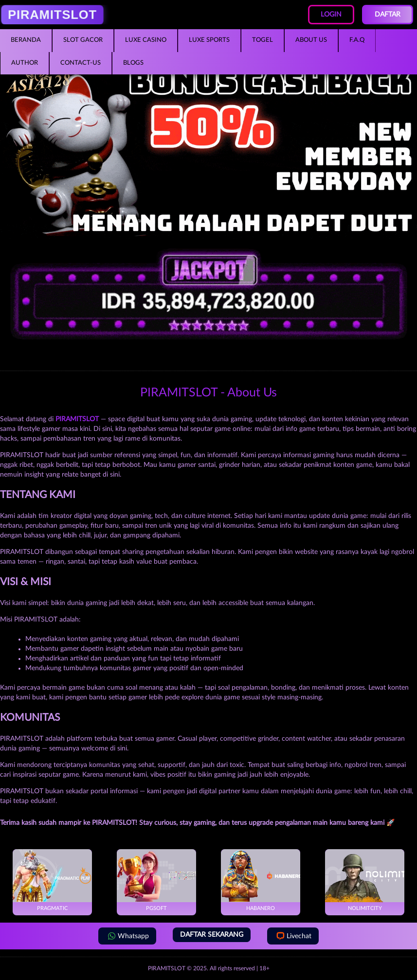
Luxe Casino (146, 40)
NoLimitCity (365, 880)
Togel (263, 40)
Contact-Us (81, 63)
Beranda (26, 40)
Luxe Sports (209, 40)
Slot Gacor (83, 40)
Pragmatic (52, 880)
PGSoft (156, 880)
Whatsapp (127, 936)
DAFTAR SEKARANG (212, 935)
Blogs (133, 63)
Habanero (261, 880)
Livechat (293, 936)
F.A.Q (357, 40)
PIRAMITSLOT (167, 968)
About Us (311, 40)
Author (25, 63)
